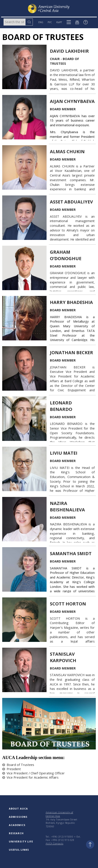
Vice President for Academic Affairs (30, 777)
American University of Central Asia (59, 814)
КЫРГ (59, 22)
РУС (50, 22)
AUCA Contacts (55, 843)
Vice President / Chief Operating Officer (33, 773)
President (12, 769)
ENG (41, 22)
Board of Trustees (18, 765)
